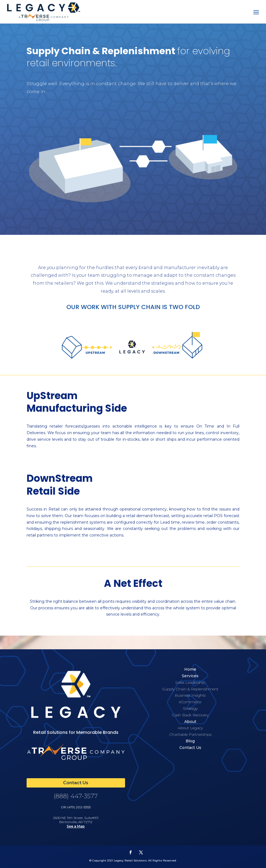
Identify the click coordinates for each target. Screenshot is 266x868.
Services (190, 676)
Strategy (190, 708)
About (190, 722)
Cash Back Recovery (190, 715)
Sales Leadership (190, 682)
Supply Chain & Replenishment (190, 689)
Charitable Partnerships (190, 734)
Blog (190, 741)
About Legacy (190, 728)
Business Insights (190, 695)
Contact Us (190, 748)
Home (190, 669)
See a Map (76, 826)
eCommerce (190, 702)
